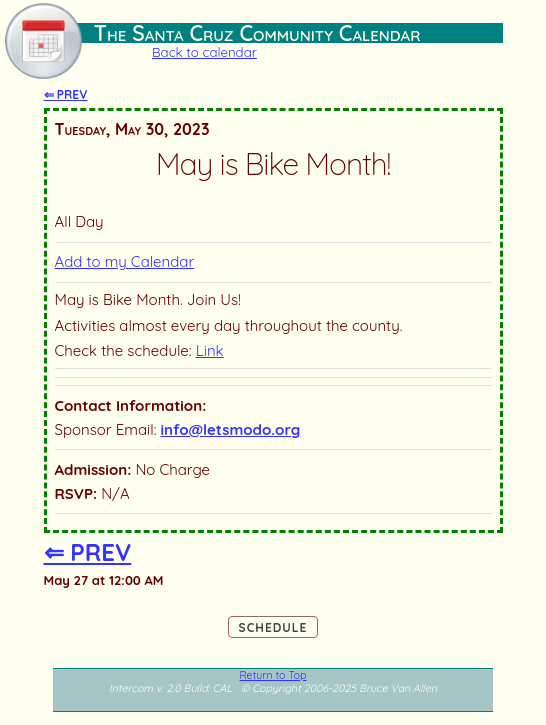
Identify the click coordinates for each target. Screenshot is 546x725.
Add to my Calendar (125, 261)
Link (210, 350)
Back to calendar (204, 52)
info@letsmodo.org (231, 429)
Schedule (273, 627)
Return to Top (273, 675)
